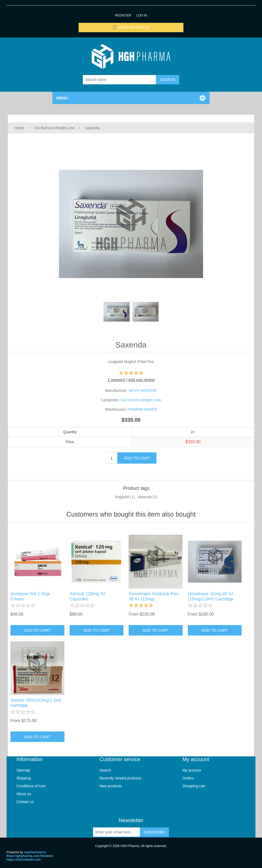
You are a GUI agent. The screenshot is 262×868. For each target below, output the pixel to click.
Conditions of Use (31, 786)
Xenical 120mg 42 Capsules (88, 596)
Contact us (25, 802)
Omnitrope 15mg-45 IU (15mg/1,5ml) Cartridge (211, 596)
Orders (188, 778)
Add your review (141, 380)
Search (105, 770)
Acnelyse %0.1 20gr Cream (30, 596)
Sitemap (23, 770)
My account (192, 770)
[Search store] (119, 80)
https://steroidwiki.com (24, 860)
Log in (142, 15)
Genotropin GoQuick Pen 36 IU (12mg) (154, 596)
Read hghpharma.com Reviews (30, 856)
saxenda (145, 497)
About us (24, 794)
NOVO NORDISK (143, 390)
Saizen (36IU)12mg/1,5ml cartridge (36, 703)
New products (111, 786)
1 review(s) (116, 380)
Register (123, 15)
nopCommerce (35, 852)
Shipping (24, 778)
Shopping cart (194, 786)
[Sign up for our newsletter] (117, 832)
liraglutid (122, 497)
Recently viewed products (121, 778)
